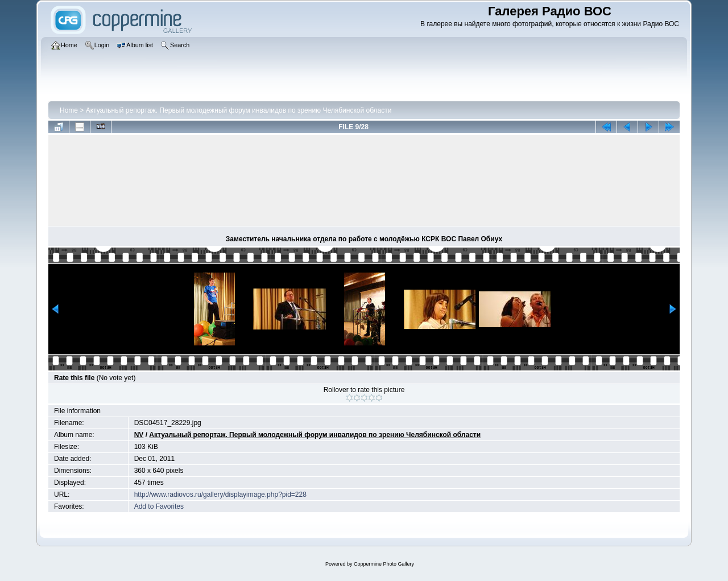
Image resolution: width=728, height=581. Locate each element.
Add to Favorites (159, 506)
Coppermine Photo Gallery (384, 564)
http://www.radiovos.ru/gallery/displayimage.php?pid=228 (220, 495)
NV (139, 435)
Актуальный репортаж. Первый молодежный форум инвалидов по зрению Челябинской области (239, 110)
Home (69, 110)
